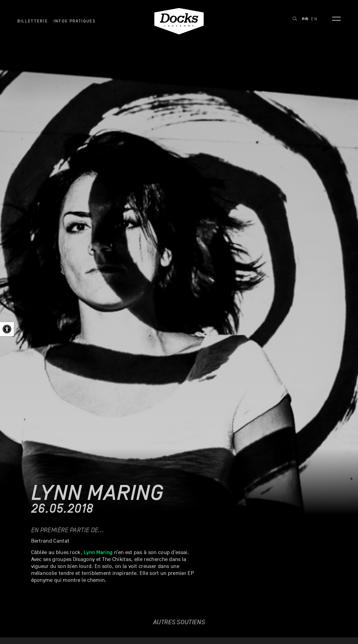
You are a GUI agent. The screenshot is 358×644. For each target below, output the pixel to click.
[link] (7, 329)
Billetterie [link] (33, 21)
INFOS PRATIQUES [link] (75, 21)
